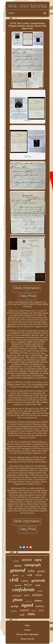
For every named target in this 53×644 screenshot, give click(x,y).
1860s (31, 614)
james (34, 611)
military (38, 601)
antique (37, 595)
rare (38, 560)
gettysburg (29, 601)
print (27, 595)
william (39, 575)
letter (40, 606)
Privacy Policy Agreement (27, 634)
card (30, 575)
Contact (27, 630)
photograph (17, 596)
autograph (33, 565)
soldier (40, 591)
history (18, 566)
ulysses (15, 575)
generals (38, 580)
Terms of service (27, 639)
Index (27, 625)
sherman (14, 611)
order (23, 576)
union (27, 559)
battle (22, 615)
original (24, 610)
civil (14, 580)
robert (25, 581)
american (18, 585)
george (15, 606)
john (31, 571)
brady (38, 585)
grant (41, 571)
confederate (24, 590)
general (18, 570)
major (28, 585)
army (41, 610)
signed (27, 605)
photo (18, 600)
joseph (16, 561)
